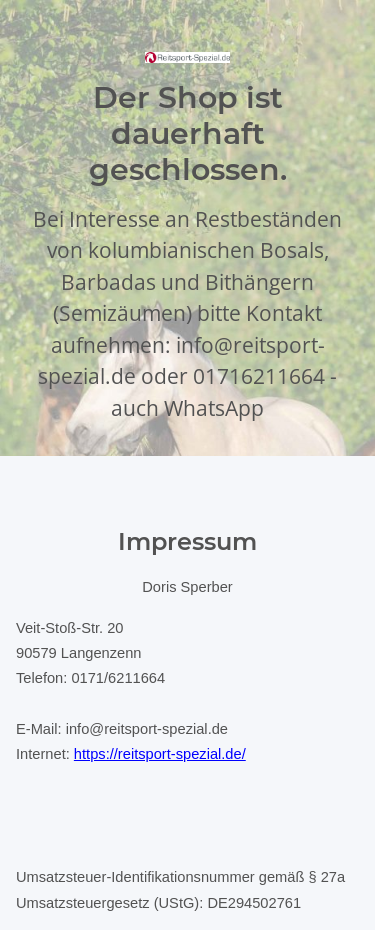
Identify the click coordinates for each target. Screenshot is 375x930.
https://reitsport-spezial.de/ (160, 754)
